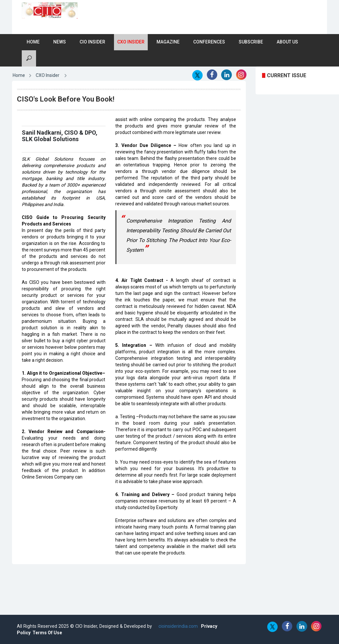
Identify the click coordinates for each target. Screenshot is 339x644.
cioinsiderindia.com (177, 626)
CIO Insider (92, 42)
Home (33, 42)
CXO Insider (131, 42)
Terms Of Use (47, 633)
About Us (287, 42)
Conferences (209, 42)
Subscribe (251, 42)
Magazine (168, 42)
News (60, 42)
